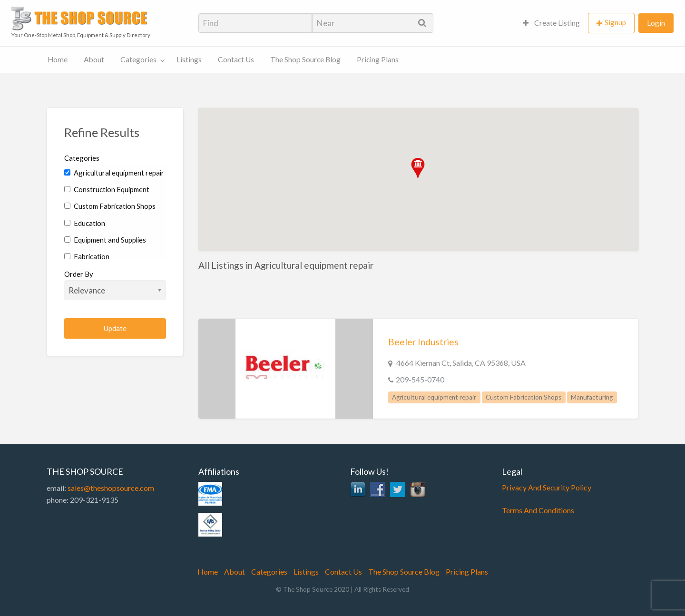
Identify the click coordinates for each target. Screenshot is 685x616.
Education (85, 223)
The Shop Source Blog (305, 59)
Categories (138, 59)
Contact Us (236, 59)
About (94, 59)
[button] (418, 169)
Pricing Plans (378, 59)
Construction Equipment (107, 189)
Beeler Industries (423, 342)
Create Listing (551, 23)
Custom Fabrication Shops (110, 206)
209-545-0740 (420, 379)
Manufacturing (592, 397)
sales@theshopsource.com (111, 488)
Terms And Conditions (538, 510)
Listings (189, 59)
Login (656, 23)
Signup (615, 22)
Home (58, 59)
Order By (115, 285)
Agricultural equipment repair (114, 173)
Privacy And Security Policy (547, 487)
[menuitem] (551, 23)
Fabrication (87, 256)
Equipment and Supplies (105, 240)
